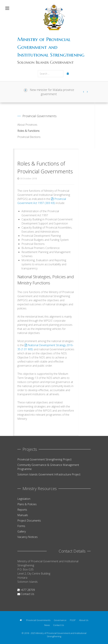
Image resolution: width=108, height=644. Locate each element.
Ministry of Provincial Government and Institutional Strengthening (51, 47)
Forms (21, 526)
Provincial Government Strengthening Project (44, 459)
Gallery (22, 531)
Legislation (24, 499)
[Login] (68, 73)
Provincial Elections (29, 137)
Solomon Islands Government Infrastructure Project (49, 474)
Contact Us (26, 594)
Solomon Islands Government (45, 62)
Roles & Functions (28, 131)
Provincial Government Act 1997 (42, 201)
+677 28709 (26, 590)
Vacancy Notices (28, 537)
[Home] (21, 620)
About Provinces (27, 125)
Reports (22, 510)
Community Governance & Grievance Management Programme (48, 467)
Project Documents (29, 521)
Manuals (23, 515)
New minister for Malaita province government (52, 92)
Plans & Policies (27, 504)
